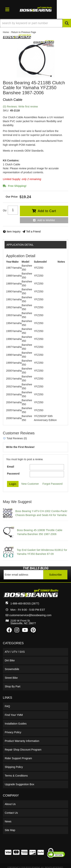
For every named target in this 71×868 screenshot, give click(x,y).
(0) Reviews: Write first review (20, 107)
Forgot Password (52, 484)
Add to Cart (47, 211)
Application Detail (20, 245)
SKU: (6, 110)
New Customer (30, 484)
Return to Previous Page (24, 32)
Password (13, 474)
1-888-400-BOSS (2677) (25, 603)
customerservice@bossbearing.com (30, 615)
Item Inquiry (14, 232)
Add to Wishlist (46, 220)
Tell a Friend (33, 232)
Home (6, 32)
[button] (35, 23)
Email (11, 467)
